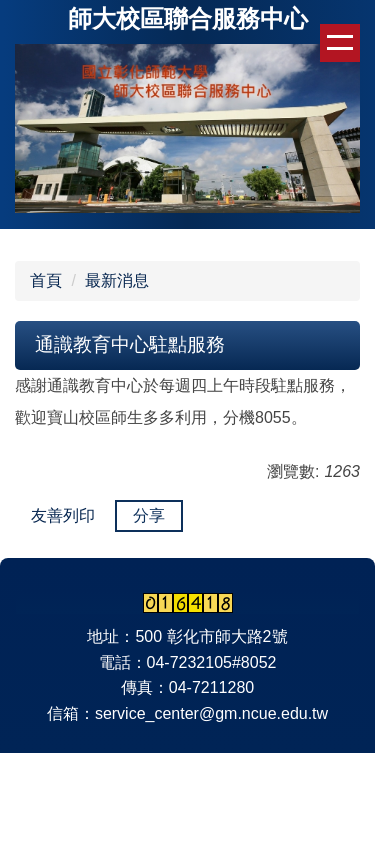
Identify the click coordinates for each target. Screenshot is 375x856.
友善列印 (63, 515)
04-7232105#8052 (212, 662)
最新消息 (117, 280)
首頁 (46, 280)
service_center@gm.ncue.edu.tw (211, 713)
